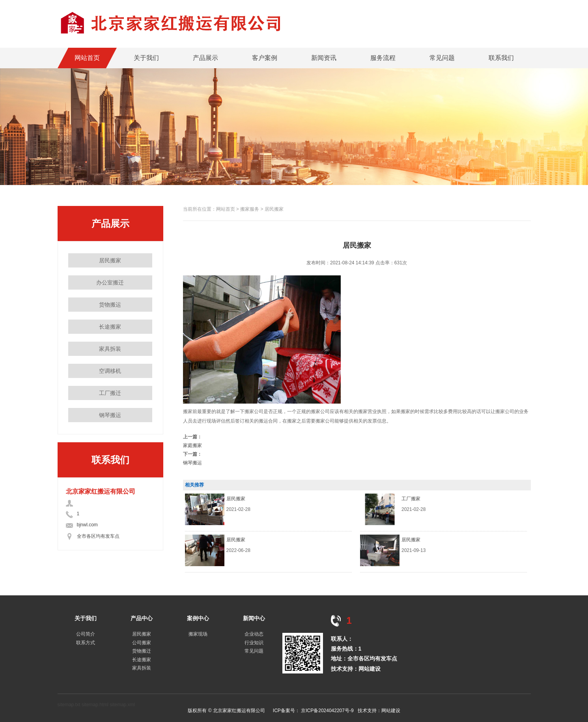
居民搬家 (110, 260)
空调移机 (110, 371)
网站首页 (87, 58)
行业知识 (254, 643)
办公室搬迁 (110, 282)
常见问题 (442, 58)
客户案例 (265, 58)
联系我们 (501, 58)
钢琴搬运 (110, 415)
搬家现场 (198, 634)
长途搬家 (110, 327)
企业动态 (254, 634)
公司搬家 (142, 643)
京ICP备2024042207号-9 (327, 711)
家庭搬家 (192, 445)
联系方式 (86, 643)
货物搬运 (110, 305)
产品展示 (205, 58)
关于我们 (146, 58)
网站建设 (370, 669)
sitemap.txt (69, 705)
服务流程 (383, 58)
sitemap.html (95, 705)
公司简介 (86, 634)
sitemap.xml (122, 705)
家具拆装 (110, 349)
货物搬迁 (142, 651)
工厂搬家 (411, 499)
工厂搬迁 (110, 393)
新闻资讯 (324, 58)
